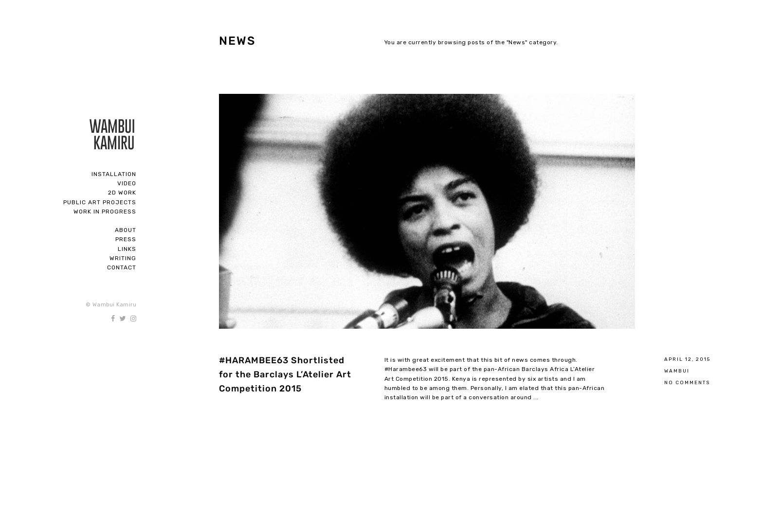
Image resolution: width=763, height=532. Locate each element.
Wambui (677, 371)
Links (127, 249)
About (126, 230)
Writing (123, 258)
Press (126, 239)
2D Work (122, 193)
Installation (114, 174)
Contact (122, 267)
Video (127, 183)
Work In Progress (105, 212)
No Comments (687, 382)
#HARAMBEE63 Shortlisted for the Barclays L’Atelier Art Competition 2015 (285, 374)
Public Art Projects (100, 202)
